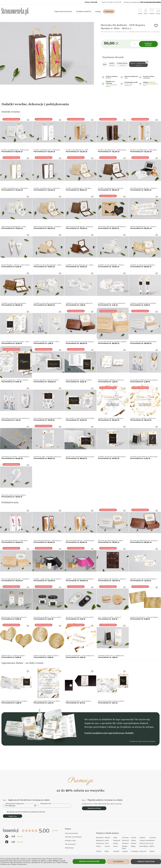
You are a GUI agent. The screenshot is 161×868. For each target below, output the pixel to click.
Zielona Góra (144, 843)
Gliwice (107, 846)
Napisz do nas (91, 723)
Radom (152, 840)
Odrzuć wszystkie (146, 862)
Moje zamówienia (71, 833)
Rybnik (152, 846)
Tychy (151, 843)
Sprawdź (55, 831)
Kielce (116, 843)
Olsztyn (133, 843)
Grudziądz (135, 851)
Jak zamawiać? (70, 844)
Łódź (115, 837)
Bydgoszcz (100, 840)
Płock (115, 846)
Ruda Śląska (144, 846)
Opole (98, 846)
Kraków (107, 837)
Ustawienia (118, 862)
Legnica (125, 851)
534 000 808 (108, 2)
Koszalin (116, 851)
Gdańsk (142, 837)
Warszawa (100, 837)
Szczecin (153, 837)
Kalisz (107, 851)
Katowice (126, 840)
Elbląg (133, 846)
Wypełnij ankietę (94, 808)
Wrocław (125, 837)
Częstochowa (144, 840)
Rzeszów (125, 843)
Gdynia (133, 840)
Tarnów (99, 851)
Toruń (107, 843)
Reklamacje (69, 848)
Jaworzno (143, 851)
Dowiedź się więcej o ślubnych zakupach (143, 741)
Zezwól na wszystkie (89, 861)
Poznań (134, 837)
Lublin (107, 840)
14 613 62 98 (117, 2)
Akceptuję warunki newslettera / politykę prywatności (24, 812)
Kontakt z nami (70, 840)
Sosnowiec (100, 843)
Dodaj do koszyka (148, 44)
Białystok (117, 840)
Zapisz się (13, 816)
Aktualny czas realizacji (73, 837)
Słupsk (152, 851)
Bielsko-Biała (125, 847)
